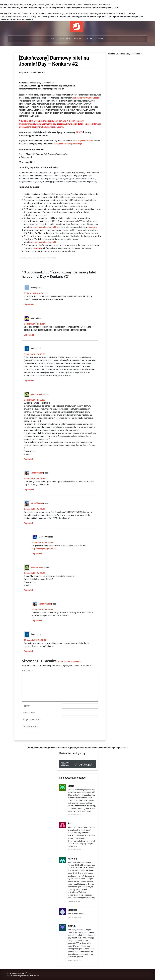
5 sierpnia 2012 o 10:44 (34, 324)
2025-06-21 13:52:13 (74, 850)
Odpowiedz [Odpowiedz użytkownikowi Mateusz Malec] (29, 459)
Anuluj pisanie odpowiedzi (69, 661)
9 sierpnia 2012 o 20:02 (34, 509)
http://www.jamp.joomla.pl (44, 549)
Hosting (89, 39)
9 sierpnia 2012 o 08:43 (34, 479)
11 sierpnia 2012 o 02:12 (35, 640)
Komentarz (27, 671)
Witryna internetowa (32, 720)
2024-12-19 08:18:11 (74, 917)
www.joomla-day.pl (84, 141)
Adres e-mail (29, 713)
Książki (78, 39)
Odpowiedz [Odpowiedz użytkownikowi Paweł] (29, 304)
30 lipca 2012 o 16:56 (34, 293)
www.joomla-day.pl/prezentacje (68, 144)
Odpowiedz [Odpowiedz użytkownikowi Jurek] (29, 380)
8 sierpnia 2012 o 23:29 (34, 400)
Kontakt (101, 39)
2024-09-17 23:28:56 (74, 960)
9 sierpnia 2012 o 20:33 (42, 543)
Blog (53, 39)
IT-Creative (48, 661)
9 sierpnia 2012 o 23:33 (34, 573)
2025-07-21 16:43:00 (74, 815)
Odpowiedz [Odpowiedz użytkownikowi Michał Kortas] (29, 490)
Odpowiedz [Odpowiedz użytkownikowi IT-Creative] (37, 554)
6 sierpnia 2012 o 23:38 (34, 354)
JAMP (79, 132)
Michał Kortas (37, 473)
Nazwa (26, 706)
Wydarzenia (65, 39)
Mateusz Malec (37, 394)
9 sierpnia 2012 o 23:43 (42, 610)
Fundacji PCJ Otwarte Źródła (86, 98)
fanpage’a (93, 227)
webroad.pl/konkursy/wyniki (43, 227)
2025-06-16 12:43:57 (74, 901)
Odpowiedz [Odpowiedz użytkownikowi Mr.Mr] (29, 335)
